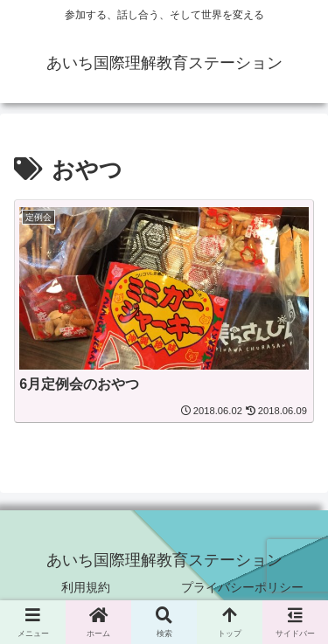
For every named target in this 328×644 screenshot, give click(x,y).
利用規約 (86, 587)
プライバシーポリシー (242, 587)
